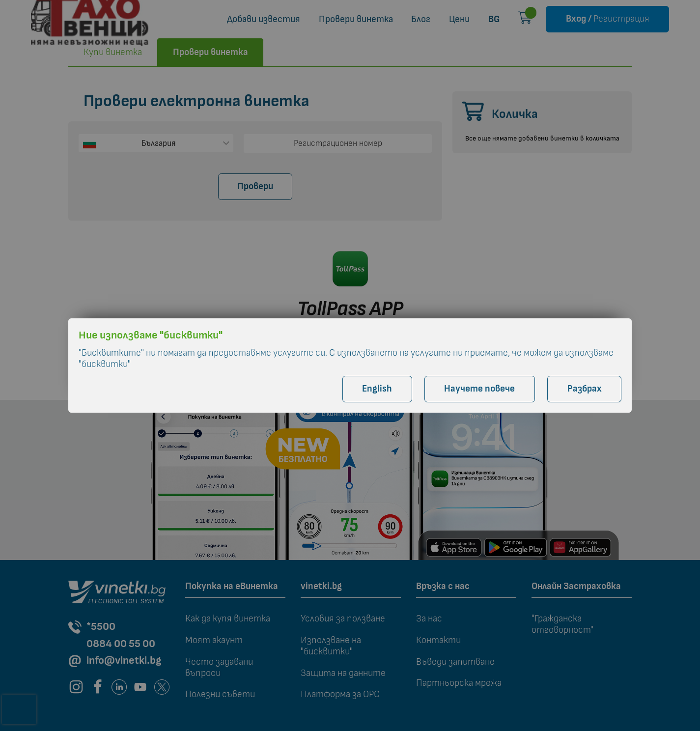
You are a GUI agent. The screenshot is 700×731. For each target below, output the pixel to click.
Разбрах (585, 389)
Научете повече (479, 389)
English (377, 389)
